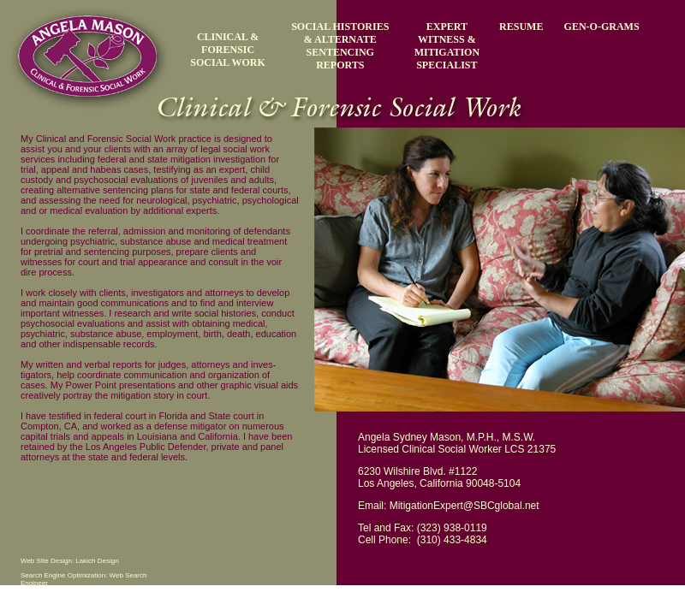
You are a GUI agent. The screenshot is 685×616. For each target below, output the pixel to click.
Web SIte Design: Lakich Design (70, 561)
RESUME (521, 27)
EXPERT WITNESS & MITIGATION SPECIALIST (447, 46)
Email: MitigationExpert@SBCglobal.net (449, 506)
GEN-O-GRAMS (602, 27)
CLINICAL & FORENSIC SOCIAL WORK (227, 50)
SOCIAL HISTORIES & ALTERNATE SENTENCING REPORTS (340, 46)
